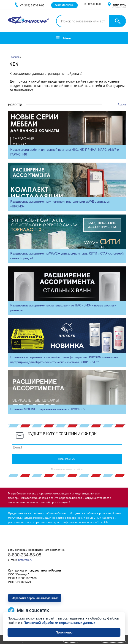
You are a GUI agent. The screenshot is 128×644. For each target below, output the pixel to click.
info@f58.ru (25, 560)
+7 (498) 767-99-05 (32, 5)
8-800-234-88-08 (25, 555)
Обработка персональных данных (35, 598)
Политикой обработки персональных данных (59, 623)
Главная (15, 57)
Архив (122, 104)
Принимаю (64, 632)
